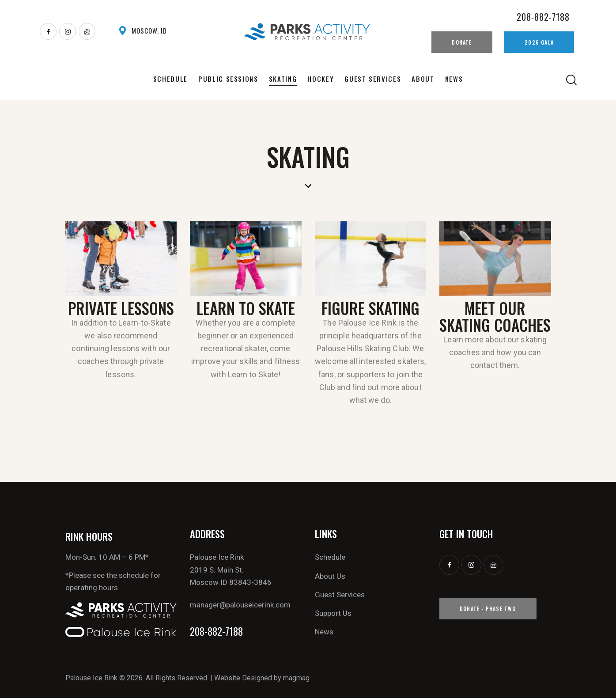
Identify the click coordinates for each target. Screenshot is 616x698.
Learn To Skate (246, 308)
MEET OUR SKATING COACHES (495, 316)
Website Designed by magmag (262, 678)
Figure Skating (370, 308)
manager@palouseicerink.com (240, 605)
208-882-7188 (216, 632)
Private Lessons (121, 308)
